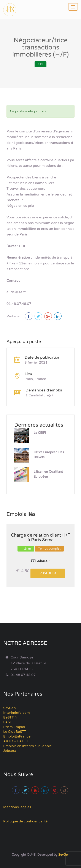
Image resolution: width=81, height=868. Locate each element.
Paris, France (35, 379)
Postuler (48, 573)
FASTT (9, 722)
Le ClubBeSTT (15, 732)
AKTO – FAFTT (16, 741)
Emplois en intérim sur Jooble (27, 746)
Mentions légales (17, 807)
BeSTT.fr (10, 717)
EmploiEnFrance (17, 736)
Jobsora (10, 751)
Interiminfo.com (17, 713)
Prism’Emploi (14, 727)
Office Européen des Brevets (49, 455)
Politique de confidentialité (25, 821)
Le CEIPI (40, 433)
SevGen (10, 708)
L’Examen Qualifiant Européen (48, 474)
